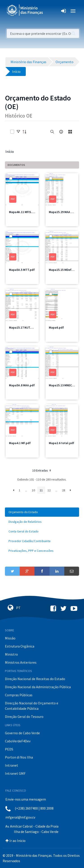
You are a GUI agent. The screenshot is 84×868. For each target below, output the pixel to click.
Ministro (11, 654)
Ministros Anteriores (21, 662)
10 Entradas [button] (42, 470)
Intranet (12, 765)
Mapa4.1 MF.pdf (20, 443)
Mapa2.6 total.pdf (61, 443)
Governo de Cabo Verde (22, 733)
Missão (10, 638)
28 (64, 490)
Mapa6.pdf (56, 327)
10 (33, 490)
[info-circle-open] (61, 132)
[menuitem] (42, 512)
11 (41, 490)
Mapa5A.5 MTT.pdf (22, 270)
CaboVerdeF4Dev (18, 741)
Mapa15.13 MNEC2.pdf (64, 385)
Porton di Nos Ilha (19, 757)
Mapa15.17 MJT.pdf (22, 327)
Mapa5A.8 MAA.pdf (22, 385)
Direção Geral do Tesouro (24, 717)
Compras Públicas (19, 695)
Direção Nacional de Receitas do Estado (35, 679)
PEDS (9, 749)
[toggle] (18, 132)
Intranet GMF (15, 773)
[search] (52, 132)
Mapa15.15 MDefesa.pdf (66, 270)
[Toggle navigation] (50, 11)
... (26, 490)
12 (49, 490)
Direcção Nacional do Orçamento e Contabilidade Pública (32, 706)
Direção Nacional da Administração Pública (38, 687)
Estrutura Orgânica (20, 646)
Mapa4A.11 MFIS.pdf (23, 212)
